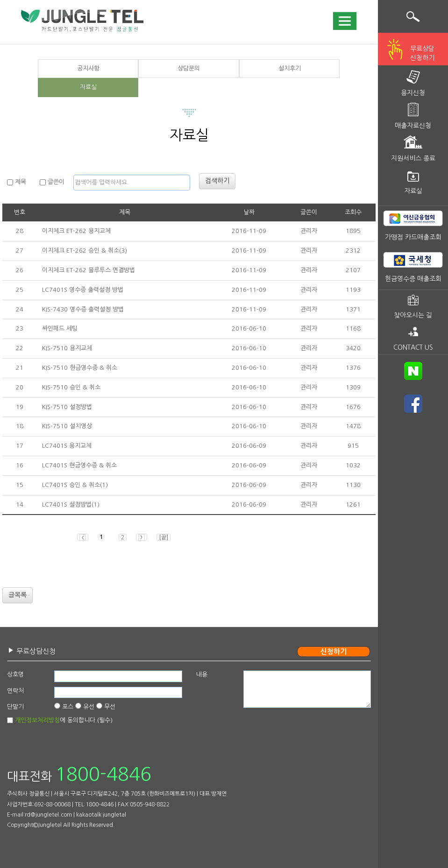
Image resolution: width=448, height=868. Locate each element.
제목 (17, 182)
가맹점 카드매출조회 (413, 237)
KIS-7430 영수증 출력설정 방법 (83, 309)
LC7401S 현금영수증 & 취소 (79, 465)
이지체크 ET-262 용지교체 (76, 231)
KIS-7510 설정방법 (67, 407)
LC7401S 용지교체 (67, 446)
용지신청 (413, 93)
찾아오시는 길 (413, 315)
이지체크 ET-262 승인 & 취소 (81, 251)
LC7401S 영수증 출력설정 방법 (83, 290)
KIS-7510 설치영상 (67, 426)
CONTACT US (413, 347)
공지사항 (88, 68)
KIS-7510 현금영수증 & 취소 (80, 368)
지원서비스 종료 (413, 158)
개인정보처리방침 (37, 720)
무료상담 (422, 54)
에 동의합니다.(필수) (64, 720)
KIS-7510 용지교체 (67, 348)
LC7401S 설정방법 (67, 505)
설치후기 (290, 68)
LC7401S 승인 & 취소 (71, 485)
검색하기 (217, 181)
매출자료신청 (413, 126)
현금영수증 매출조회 (413, 279)
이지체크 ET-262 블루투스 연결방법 (89, 270)
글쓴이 (52, 182)
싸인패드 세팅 (60, 328)
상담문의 (189, 68)
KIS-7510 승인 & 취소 (71, 387)
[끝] (164, 537)
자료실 (88, 87)
